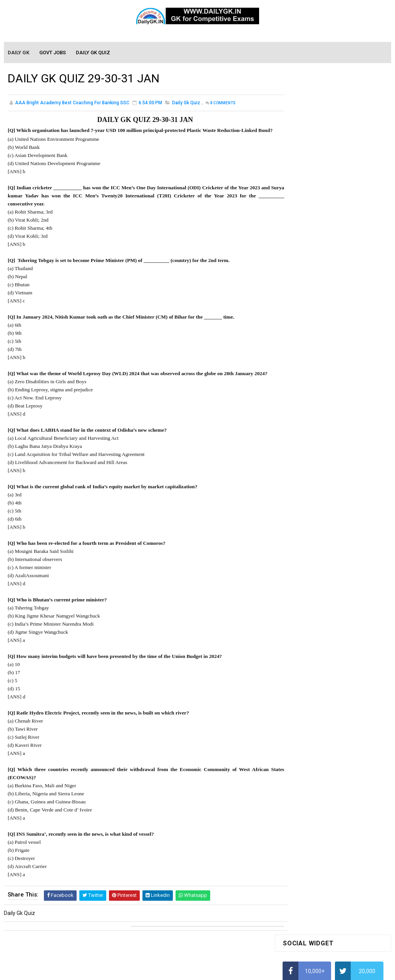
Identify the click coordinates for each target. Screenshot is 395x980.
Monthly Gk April (302, 623)
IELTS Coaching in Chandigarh (318, 382)
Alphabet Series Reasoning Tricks (323, 239)
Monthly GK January (307, 656)
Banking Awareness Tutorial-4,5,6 (323, 836)
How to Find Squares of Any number (326, 224)
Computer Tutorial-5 (307, 746)
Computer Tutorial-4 (307, 735)
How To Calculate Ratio (310, 254)
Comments (223, 104)
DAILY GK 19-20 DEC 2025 (350, 543)
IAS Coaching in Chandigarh (316, 375)
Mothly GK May (300, 611)
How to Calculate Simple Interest (322, 300)
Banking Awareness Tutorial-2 (319, 813)
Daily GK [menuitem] (19, 53)
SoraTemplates (181, 970)
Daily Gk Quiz (186, 104)
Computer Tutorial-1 (307, 701)
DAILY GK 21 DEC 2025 (346, 456)
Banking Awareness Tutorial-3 (319, 825)
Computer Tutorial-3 (307, 723)
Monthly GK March (305, 633)
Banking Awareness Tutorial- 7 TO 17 (328, 847)
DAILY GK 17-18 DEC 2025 (350, 512)
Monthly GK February (308, 644)
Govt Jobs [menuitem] (53, 53)
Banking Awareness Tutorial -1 (320, 803)
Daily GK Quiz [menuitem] (93, 53)
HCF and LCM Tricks (306, 330)
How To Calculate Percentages (320, 315)
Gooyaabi (250, 970)
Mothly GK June (301, 600)
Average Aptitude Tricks (312, 345)
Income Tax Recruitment (312, 360)
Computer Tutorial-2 (307, 713)
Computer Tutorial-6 (307, 757)
